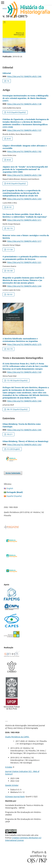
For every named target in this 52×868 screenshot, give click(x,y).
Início (5, 8)
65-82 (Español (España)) (16, 183)
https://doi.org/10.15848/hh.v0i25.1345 (24, 430)
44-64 (8, 160)
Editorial (7, 73)
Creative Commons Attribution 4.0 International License (23, 839)
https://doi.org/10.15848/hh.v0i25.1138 (24, 104)
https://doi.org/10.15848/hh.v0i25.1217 (24, 241)
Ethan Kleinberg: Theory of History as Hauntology (25, 441)
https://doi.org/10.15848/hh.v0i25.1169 (24, 372)
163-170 (9, 349)
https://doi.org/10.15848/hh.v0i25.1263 (24, 445)
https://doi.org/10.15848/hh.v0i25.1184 (24, 175)
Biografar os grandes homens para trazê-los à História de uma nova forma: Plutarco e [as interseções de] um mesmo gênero (23, 280)
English (10, 488)
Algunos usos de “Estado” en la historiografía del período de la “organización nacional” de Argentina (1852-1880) (25, 169)
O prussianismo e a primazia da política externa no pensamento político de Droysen (25, 258)
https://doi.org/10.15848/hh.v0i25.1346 (24, 76)
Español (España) (14, 496)
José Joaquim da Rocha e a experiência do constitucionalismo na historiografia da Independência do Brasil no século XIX (22, 193)
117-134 (9, 250)
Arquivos (13, 8)
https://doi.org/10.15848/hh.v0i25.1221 (24, 262)
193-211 (9, 434)
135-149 (9, 271)
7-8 (8, 81)
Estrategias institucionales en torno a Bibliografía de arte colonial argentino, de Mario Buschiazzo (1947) (25, 98)
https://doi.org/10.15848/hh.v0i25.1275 (24, 344)
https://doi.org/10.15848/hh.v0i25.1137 (24, 130)
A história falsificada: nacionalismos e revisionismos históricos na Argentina (20, 340)
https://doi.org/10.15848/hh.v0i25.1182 (24, 151)
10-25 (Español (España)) (16, 112)
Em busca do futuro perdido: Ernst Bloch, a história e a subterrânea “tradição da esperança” (25, 215)
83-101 (9, 207)
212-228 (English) (13, 449)
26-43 (8, 139)
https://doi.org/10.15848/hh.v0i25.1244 (24, 286)
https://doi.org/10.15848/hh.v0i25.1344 (24, 401)
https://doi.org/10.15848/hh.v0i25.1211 (24, 220)
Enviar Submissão (13, 473)
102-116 (9, 228)
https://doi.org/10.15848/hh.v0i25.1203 (24, 199)
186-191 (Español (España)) (17, 409)
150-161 (9, 294)
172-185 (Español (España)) (17, 380)
